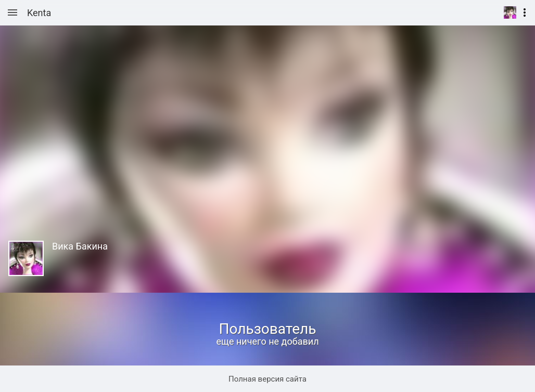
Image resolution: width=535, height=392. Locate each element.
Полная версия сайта (267, 379)
